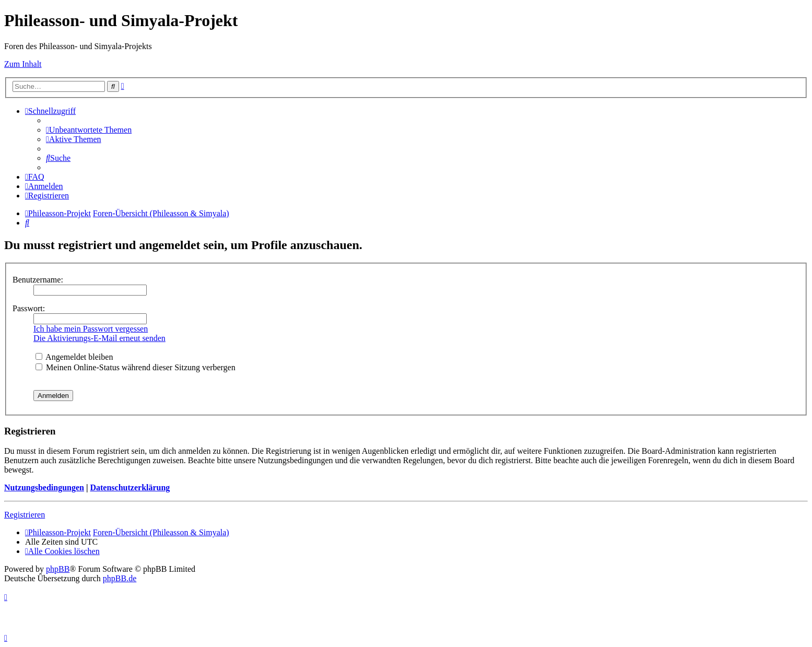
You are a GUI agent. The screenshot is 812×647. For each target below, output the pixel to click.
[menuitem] (89, 130)
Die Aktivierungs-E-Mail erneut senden (99, 338)
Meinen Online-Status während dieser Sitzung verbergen (136, 367)
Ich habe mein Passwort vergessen (91, 329)
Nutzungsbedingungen (44, 487)
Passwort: (29, 308)
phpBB (58, 569)
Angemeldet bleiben (74, 357)
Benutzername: (38, 280)
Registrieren (25, 515)
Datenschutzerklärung (130, 487)
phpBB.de (120, 578)
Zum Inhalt (23, 64)
